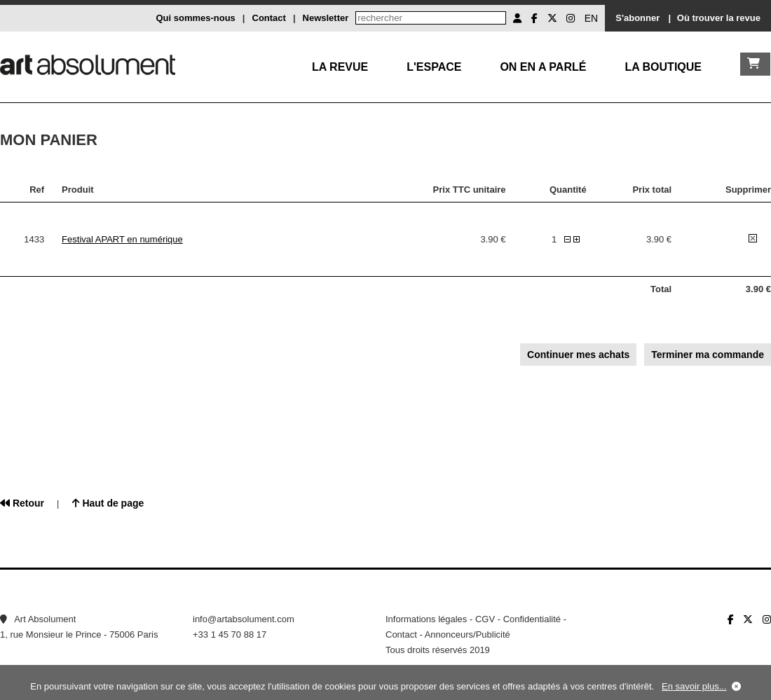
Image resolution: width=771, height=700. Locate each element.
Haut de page (108, 503)
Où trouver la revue (719, 18)
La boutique (663, 67)
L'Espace (434, 67)
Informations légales (426, 619)
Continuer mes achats (578, 355)
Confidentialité (532, 619)
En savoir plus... (694, 686)
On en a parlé (543, 67)
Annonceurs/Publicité (468, 634)
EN (591, 18)
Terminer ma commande (708, 355)
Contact (269, 18)
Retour (22, 503)
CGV (485, 619)
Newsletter (326, 18)
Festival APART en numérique (122, 239)
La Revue (340, 67)
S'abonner (637, 18)
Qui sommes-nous (195, 18)
